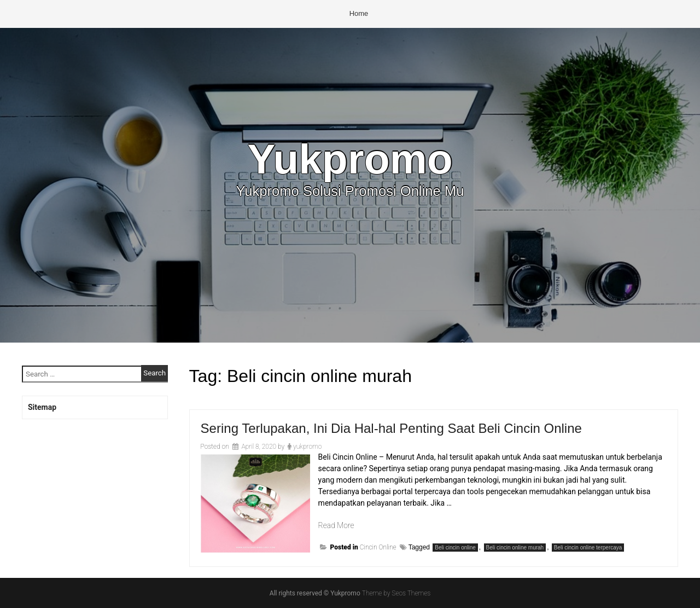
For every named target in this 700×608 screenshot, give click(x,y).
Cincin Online (378, 547)
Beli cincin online (455, 548)
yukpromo (307, 447)
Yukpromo (350, 159)
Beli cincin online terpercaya (588, 548)
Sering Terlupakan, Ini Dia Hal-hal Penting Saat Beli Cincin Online (391, 428)
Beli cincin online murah (515, 548)
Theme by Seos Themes (396, 593)
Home (359, 13)
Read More (336, 525)
